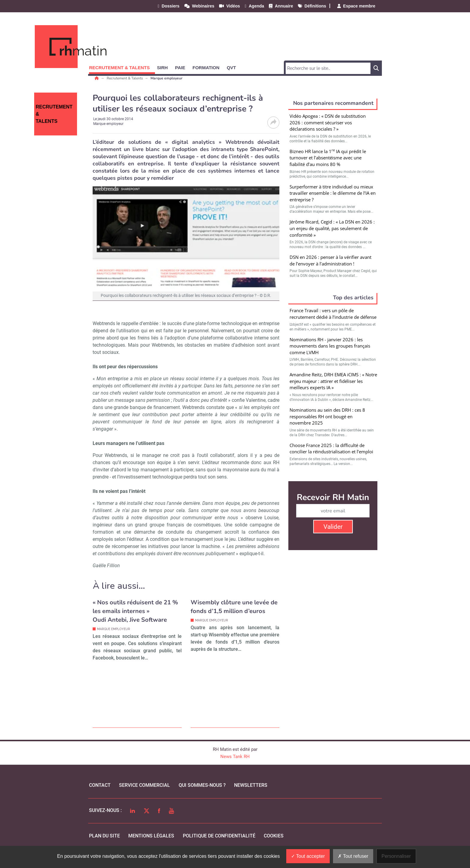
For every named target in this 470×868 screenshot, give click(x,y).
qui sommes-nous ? (202, 785)
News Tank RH (235, 757)
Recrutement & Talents (125, 78)
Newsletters (251, 785)
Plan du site (104, 836)
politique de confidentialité (219, 836)
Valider (333, 527)
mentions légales (151, 836)
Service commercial (144, 785)
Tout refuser (353, 856)
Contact (100, 785)
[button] (122, 67)
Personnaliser (396, 856)
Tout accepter (308, 856)
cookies (274, 836)
